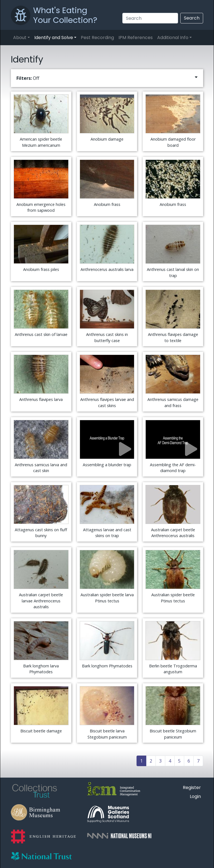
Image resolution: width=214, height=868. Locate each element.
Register (192, 788)
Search (192, 18)
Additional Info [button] (173, 38)
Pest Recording (97, 38)
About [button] (20, 38)
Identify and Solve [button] (54, 38)
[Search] (150, 18)
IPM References (136, 38)
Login (195, 796)
